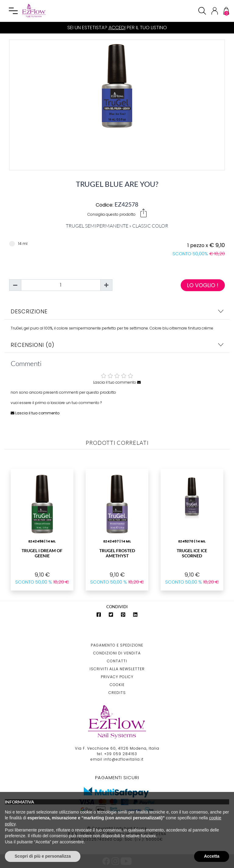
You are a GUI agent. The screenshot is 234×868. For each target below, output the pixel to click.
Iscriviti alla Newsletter (117, 669)
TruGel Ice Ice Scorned (192, 553)
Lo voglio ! (203, 285)
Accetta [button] (212, 856)
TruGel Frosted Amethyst (117, 553)
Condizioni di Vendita (117, 653)
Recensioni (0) (117, 345)
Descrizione (117, 311)
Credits (117, 693)
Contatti (117, 661)
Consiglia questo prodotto (117, 213)
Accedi (117, 28)
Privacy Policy (117, 677)
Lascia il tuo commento (117, 382)
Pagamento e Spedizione (117, 645)
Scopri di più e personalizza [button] (43, 856)
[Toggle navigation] (13, 11)
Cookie (117, 685)
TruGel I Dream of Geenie (42, 553)
